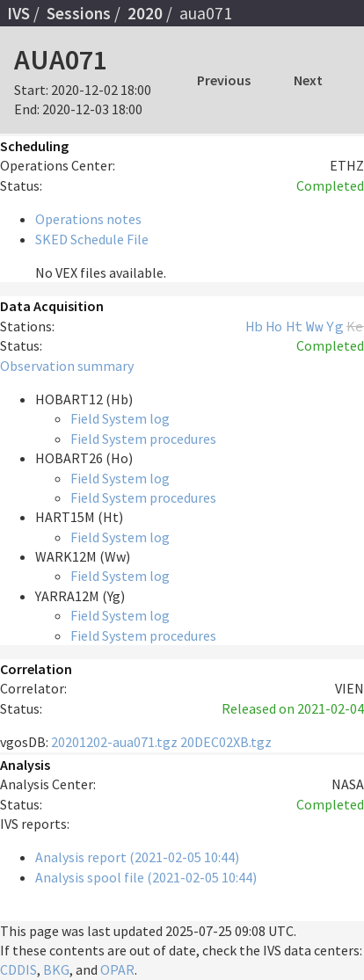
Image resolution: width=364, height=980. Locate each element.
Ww (315, 326)
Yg (335, 326)
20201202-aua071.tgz (114, 742)
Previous (224, 80)
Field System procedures (143, 439)
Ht (295, 326)
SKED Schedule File (92, 239)
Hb (254, 326)
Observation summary (67, 366)
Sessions (79, 13)
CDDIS (18, 969)
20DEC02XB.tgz (226, 742)
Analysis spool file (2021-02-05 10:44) (146, 877)
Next (308, 80)
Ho (274, 326)
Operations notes (88, 219)
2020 (145, 13)
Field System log (120, 418)
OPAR (117, 969)
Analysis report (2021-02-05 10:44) (137, 857)
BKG (56, 969)
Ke (355, 326)
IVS (18, 13)
